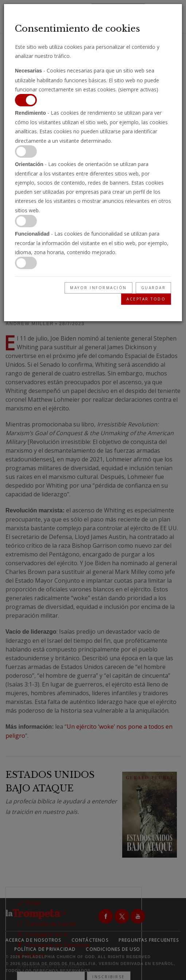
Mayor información (98, 288)
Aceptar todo (146, 299)
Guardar (154, 288)
